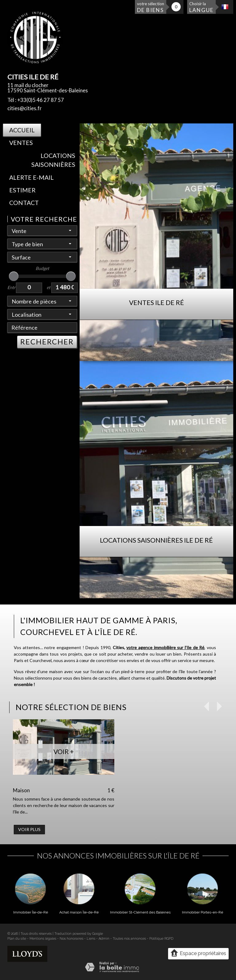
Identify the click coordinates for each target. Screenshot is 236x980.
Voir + (64, 751)
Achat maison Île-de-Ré (79, 912)
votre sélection (151, 7)
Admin (104, 939)
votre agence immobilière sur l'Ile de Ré (165, 647)
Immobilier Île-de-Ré (31, 912)
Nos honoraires (71, 939)
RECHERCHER (47, 342)
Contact (24, 203)
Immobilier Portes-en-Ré (203, 912)
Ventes (21, 143)
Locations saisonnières (53, 160)
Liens (91, 939)
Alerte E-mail (31, 177)
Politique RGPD (161, 939)
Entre (12, 287)
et (49, 287)
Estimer (22, 190)
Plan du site (17, 939)
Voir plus (29, 829)
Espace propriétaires (198, 953)
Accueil (22, 130)
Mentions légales (43, 939)
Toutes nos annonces (129, 939)
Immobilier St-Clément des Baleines (140, 912)
